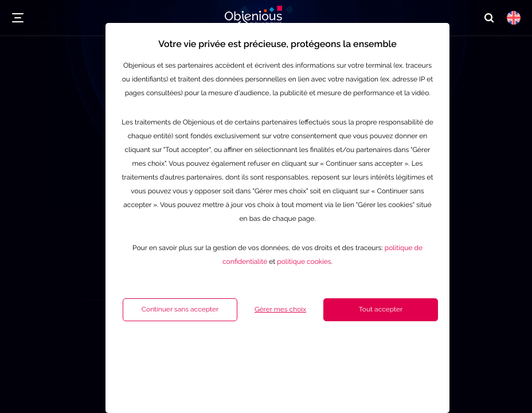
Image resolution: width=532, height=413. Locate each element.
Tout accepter (352, 353)
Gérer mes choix (252, 353)
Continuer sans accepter (151, 353)
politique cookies (275, 306)
